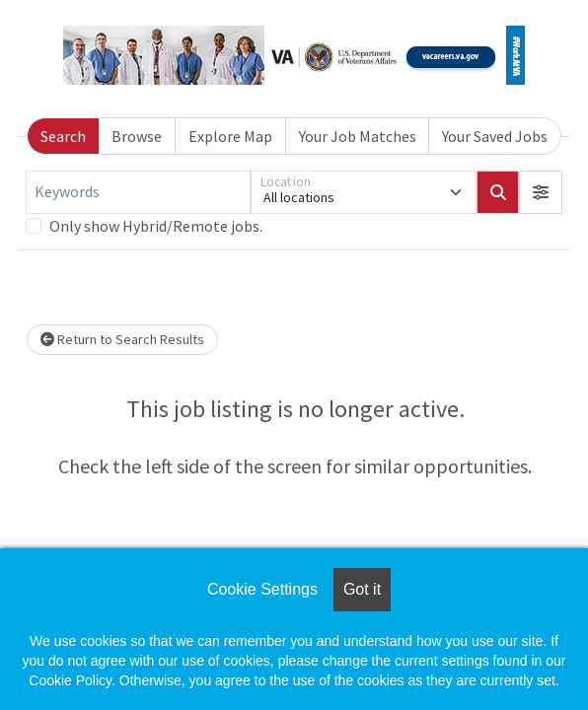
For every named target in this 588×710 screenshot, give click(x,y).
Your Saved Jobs (495, 136)
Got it (362, 589)
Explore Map (230, 136)
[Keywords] (138, 192)
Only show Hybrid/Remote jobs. (156, 226)
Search (63, 136)
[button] (541, 192)
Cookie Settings (262, 589)
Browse (137, 136)
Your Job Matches (358, 136)
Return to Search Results (122, 339)
